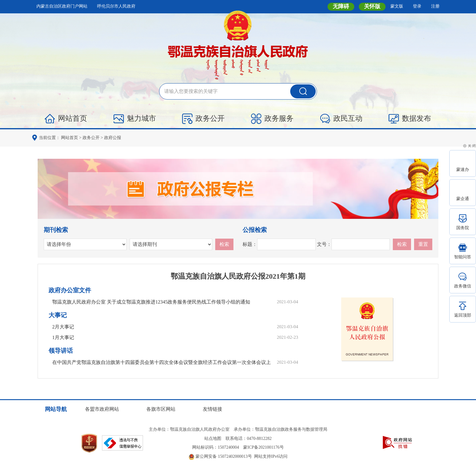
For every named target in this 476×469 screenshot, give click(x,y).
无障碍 (341, 6)
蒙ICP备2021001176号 (263, 447)
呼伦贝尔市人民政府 (116, 6)
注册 (435, 6)
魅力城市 (135, 119)
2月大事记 (63, 327)
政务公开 (203, 119)
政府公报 (113, 138)
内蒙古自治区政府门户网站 (62, 6)
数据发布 (410, 119)
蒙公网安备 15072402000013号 (220, 456)
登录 (417, 6)
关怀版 (372, 6)
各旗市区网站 (161, 409)
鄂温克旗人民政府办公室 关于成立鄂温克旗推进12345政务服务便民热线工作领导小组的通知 (151, 302)
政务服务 (272, 119)
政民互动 (341, 119)
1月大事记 (63, 337)
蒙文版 (397, 6)
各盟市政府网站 (102, 409)
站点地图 (213, 438)
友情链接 (212, 409)
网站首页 (66, 119)
